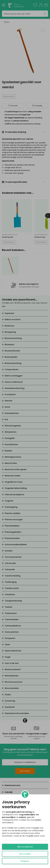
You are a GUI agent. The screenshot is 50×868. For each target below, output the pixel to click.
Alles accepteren (25, 847)
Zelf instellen (25, 854)
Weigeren (25, 861)
